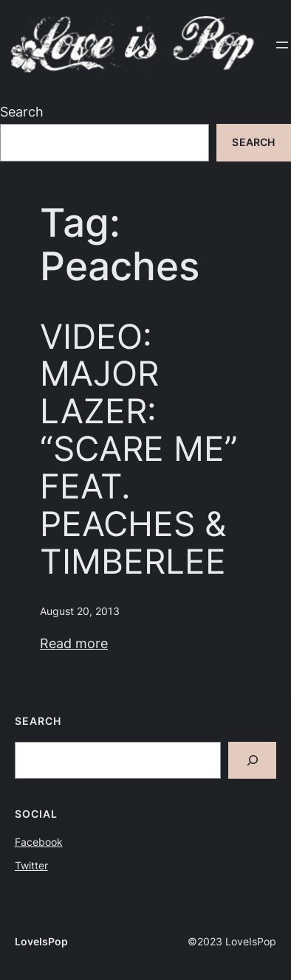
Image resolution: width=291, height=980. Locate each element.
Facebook (39, 842)
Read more (74, 643)
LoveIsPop (41, 942)
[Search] (252, 760)
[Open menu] (282, 45)
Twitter (31, 866)
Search (22, 112)
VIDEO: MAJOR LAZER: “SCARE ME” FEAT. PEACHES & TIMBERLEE (139, 449)
